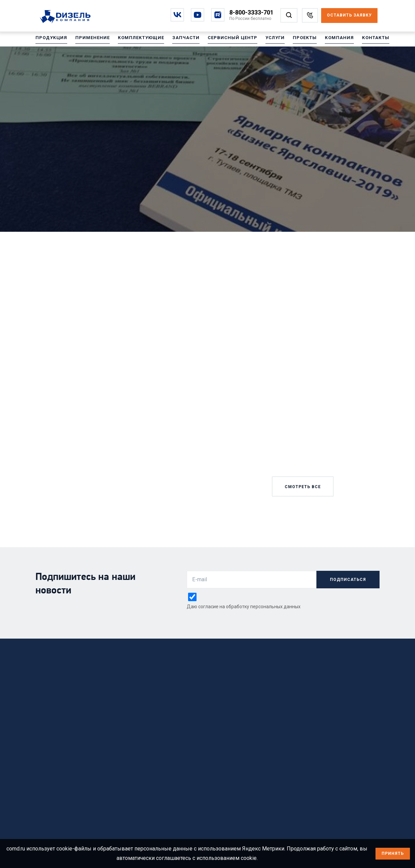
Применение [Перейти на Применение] (89, 40)
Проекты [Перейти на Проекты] (292, 40)
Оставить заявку (349, 15)
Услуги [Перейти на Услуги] (264, 40)
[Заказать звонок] (310, 15)
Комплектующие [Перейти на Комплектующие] (135, 40)
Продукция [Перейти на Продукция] (50, 40)
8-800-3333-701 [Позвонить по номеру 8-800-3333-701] (251, 12)
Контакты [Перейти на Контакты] (360, 40)
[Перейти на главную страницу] (69, 17)
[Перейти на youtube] (198, 15)
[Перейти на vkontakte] (177, 15)
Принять (393, 853)
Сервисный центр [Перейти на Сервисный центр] (223, 40)
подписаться (348, 580)
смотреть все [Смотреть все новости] (303, 487)
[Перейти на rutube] (218, 15)
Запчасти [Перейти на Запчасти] (178, 40)
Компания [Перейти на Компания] (325, 40)
